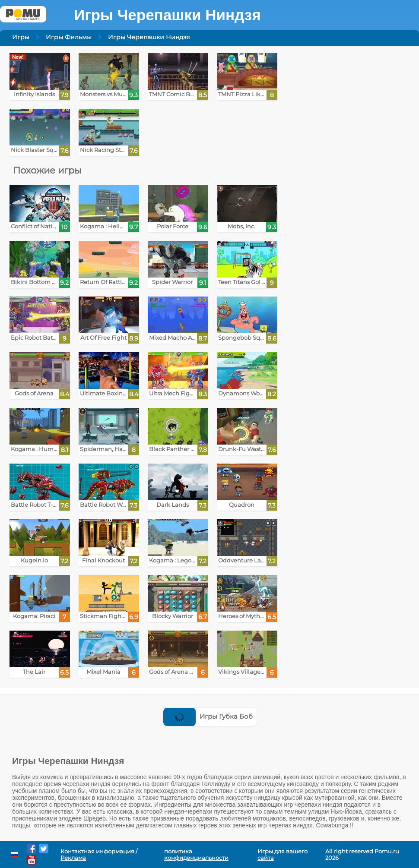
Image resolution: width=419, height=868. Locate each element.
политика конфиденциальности (196, 855)
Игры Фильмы (69, 37)
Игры (21, 37)
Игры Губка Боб (208, 716)
